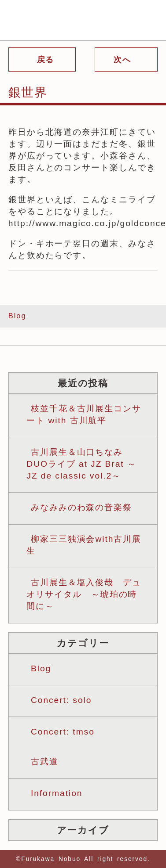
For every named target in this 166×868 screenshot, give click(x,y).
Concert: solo (61, 700)
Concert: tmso (63, 732)
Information (57, 793)
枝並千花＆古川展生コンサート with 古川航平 (84, 414)
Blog (17, 316)
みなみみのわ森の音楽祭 (81, 507)
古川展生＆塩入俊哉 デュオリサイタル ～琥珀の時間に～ (84, 594)
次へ (124, 60)
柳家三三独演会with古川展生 (84, 545)
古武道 (45, 762)
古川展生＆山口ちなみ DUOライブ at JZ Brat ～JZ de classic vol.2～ (81, 464)
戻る (44, 60)
